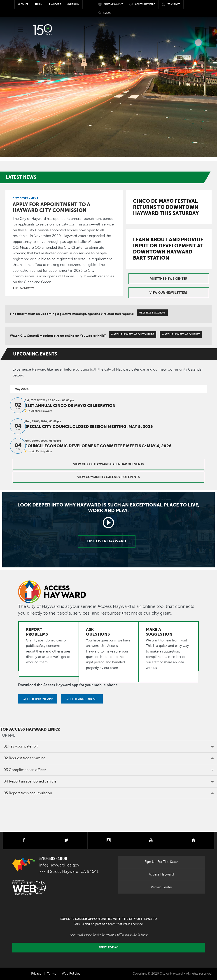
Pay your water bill (21, 746)
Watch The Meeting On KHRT (181, 334)
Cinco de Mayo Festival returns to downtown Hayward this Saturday (166, 207)
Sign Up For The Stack (161, 862)
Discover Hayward (107, 541)
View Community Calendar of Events (108, 477)
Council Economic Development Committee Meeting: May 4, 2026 (98, 446)
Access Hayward (161, 874)
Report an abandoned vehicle (30, 781)
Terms (52, 974)
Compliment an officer (25, 770)
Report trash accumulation (28, 793)
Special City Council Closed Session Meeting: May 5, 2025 (89, 427)
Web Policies (71, 974)
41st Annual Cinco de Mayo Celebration (70, 406)
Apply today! (108, 947)
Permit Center (161, 887)
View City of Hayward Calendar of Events (109, 464)
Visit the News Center (169, 279)
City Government (26, 198)
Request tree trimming (24, 758)
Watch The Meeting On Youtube (132, 334)
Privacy (36, 974)
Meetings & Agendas (152, 313)
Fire (39, 4)
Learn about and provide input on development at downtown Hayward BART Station (168, 249)
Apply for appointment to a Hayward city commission (51, 207)
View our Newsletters (169, 293)
